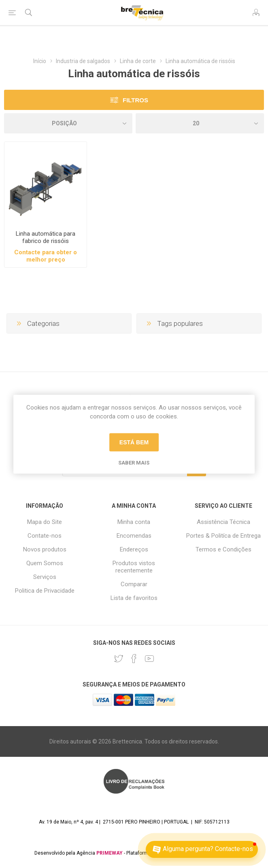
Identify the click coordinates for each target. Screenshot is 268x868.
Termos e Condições (223, 549)
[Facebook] (134, 659)
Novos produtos (45, 549)
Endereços (134, 549)
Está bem (134, 442)
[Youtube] (149, 659)
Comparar (134, 584)
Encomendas (134, 536)
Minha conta (134, 522)
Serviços (45, 577)
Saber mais (134, 462)
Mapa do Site (45, 522)
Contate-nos (45, 536)
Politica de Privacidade (45, 591)
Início (40, 61)
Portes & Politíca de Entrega (223, 536)
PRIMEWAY (110, 853)
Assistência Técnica (223, 522)
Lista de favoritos (134, 598)
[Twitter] (119, 659)
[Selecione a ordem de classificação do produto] (68, 123)
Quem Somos (45, 563)
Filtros (135, 100)
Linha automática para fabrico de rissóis (46, 237)
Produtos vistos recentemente (134, 567)
